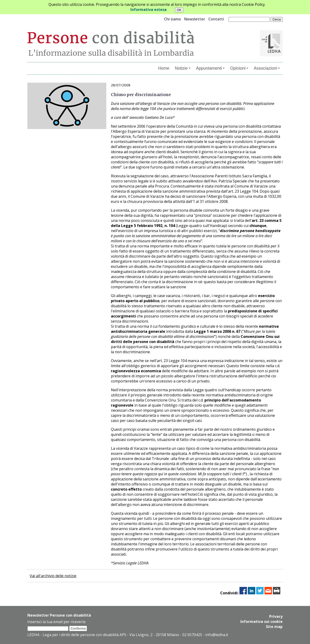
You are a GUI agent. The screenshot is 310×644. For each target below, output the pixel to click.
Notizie (183, 68)
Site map (274, 627)
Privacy (276, 616)
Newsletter (195, 19)
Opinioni (239, 68)
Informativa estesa (149, 10)
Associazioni (267, 68)
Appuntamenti (210, 68)
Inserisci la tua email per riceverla (56, 622)
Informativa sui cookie (262, 621)
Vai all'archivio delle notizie (53, 576)
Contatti (216, 19)
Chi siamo (173, 19)
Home (164, 68)
